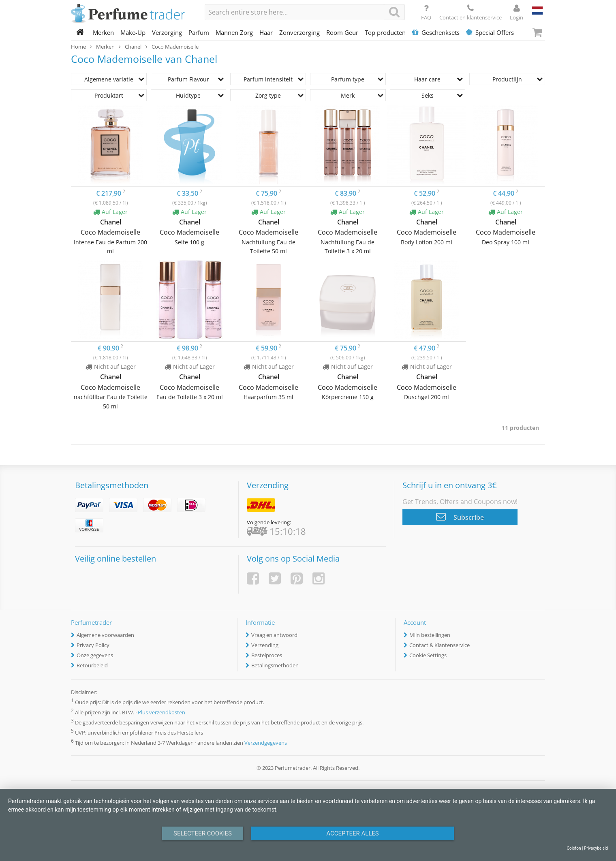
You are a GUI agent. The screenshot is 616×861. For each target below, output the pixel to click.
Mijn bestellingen (430, 635)
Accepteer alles (353, 833)
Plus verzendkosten (161, 712)
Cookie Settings (428, 655)
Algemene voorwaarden (105, 635)
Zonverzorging (299, 32)
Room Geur (342, 32)
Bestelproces (267, 655)
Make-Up (133, 32)
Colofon (574, 848)
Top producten (385, 32)
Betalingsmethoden (275, 665)
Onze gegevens (95, 655)
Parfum (199, 32)
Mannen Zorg (234, 32)
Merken (103, 32)
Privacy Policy (93, 645)
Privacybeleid (596, 848)
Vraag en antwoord (274, 635)
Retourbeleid (92, 665)
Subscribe (460, 517)
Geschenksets (436, 32)
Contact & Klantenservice (440, 645)
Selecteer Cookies (203, 833)
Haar (266, 32)
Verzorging (167, 32)
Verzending (265, 645)
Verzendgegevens (266, 743)
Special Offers (490, 32)
